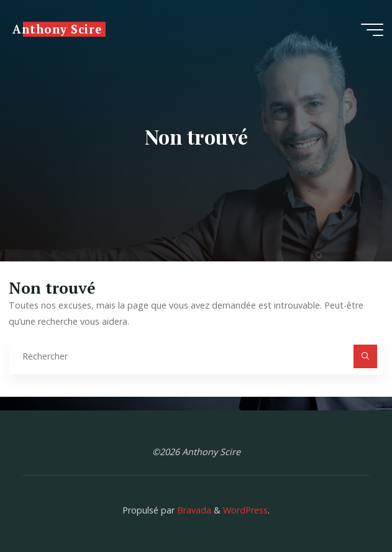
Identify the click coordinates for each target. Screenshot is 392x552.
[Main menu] (372, 30)
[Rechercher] (365, 356)
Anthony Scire (57, 29)
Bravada (193, 510)
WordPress (245, 510)
